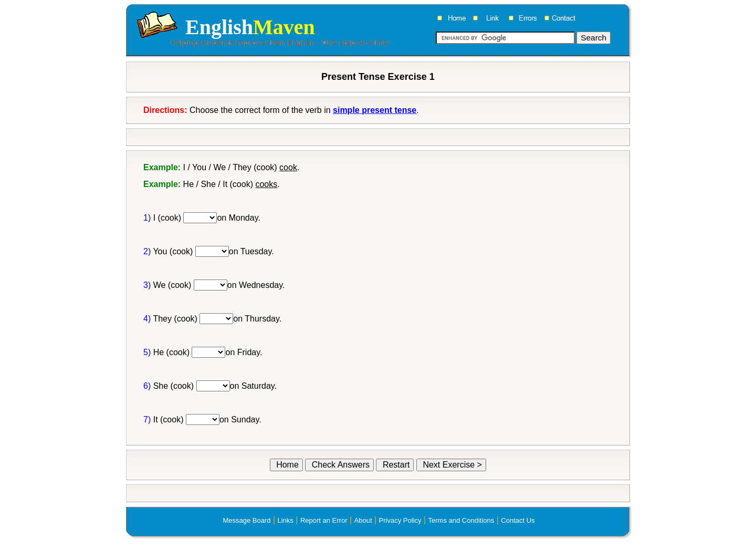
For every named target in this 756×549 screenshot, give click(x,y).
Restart (395, 465)
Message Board (246, 520)
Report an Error (324, 520)
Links (285, 520)
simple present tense (375, 110)
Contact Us (518, 520)
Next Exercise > (451, 465)
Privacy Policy (400, 520)
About (363, 520)
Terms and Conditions (461, 520)
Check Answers (339, 465)
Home (286, 465)
